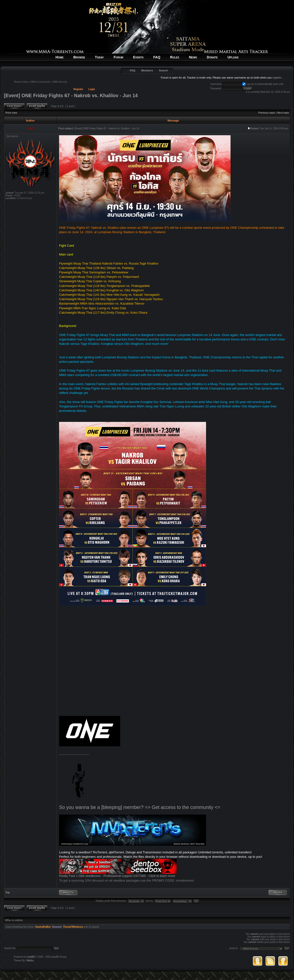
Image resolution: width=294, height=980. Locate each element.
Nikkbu (30, 960)
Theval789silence (73, 927)
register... (278, 78)
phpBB (31, 957)
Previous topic (267, 113)
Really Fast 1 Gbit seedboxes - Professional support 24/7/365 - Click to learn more (117, 876)
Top (8, 893)
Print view (11, 113)
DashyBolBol (43, 927)
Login (92, 89)
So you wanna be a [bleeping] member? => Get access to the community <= (140, 807)
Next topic (283, 113)
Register (78, 89)
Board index (21, 82)
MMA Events (60, 82)
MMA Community (41, 82)
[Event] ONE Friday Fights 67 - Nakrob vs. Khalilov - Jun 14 (71, 95)
